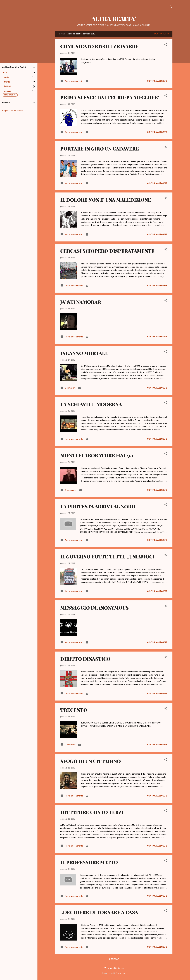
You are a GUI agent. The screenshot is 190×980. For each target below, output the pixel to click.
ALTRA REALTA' (114, 18)
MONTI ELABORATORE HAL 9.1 (97, 455)
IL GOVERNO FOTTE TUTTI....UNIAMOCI (107, 556)
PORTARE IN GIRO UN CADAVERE (100, 149)
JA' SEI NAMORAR (81, 302)
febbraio (8, 86)
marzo (7, 82)
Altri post (114, 959)
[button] (166, 45)
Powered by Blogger (114, 968)
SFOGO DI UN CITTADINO (91, 761)
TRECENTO (74, 710)
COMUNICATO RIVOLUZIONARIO (99, 46)
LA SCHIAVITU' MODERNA (91, 404)
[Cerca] (171, 7)
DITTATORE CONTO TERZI (92, 812)
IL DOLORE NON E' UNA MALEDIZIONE (106, 200)
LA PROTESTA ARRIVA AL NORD (98, 506)
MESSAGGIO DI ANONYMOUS (94, 608)
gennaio (8, 91)
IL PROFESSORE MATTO (89, 862)
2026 (4, 73)
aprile (7, 77)
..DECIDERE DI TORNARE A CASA (99, 912)
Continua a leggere (157, 81)
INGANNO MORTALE (84, 353)
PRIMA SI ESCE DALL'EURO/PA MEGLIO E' (110, 97)
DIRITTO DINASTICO (85, 659)
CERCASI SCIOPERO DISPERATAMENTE (107, 251)
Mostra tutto (162, 34)
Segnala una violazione (13, 111)
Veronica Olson (120, 973)
